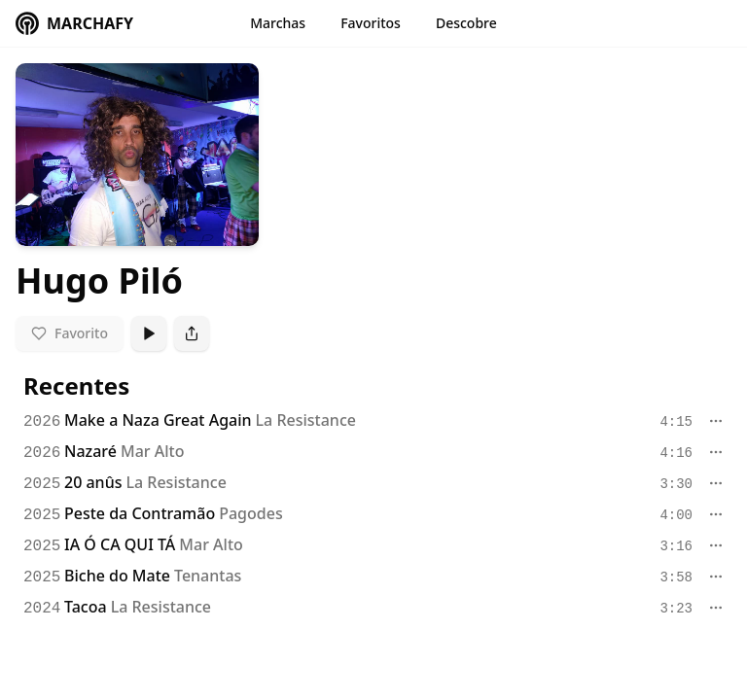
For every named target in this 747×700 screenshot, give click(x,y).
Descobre (466, 23)
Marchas (278, 23)
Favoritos (371, 23)
